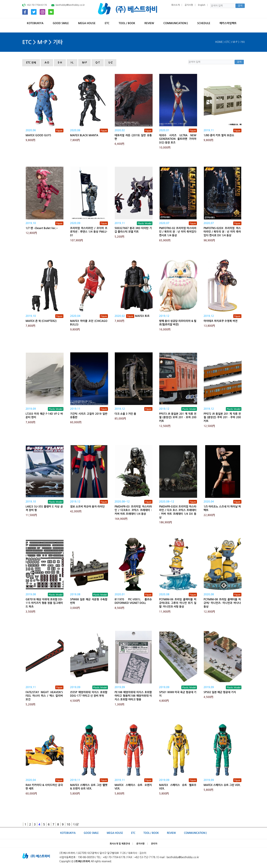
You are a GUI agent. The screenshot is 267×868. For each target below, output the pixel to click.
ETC (107, 23)
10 (68, 824)
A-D (47, 63)
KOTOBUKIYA (35, 23)
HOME (219, 42)
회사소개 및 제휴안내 (120, 844)
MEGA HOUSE (87, 23)
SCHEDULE (204, 23)
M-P (84, 63)
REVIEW (149, 23)
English (202, 5)
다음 (76, 824)
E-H (60, 63)
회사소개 (175, 5)
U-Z (111, 63)
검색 (240, 6)
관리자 (154, 844)
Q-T (98, 63)
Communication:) (176, 23)
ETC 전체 (31, 63)
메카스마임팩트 (228, 23)
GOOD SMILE (61, 23)
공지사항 (189, 5)
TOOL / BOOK (127, 23)
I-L (72, 63)
